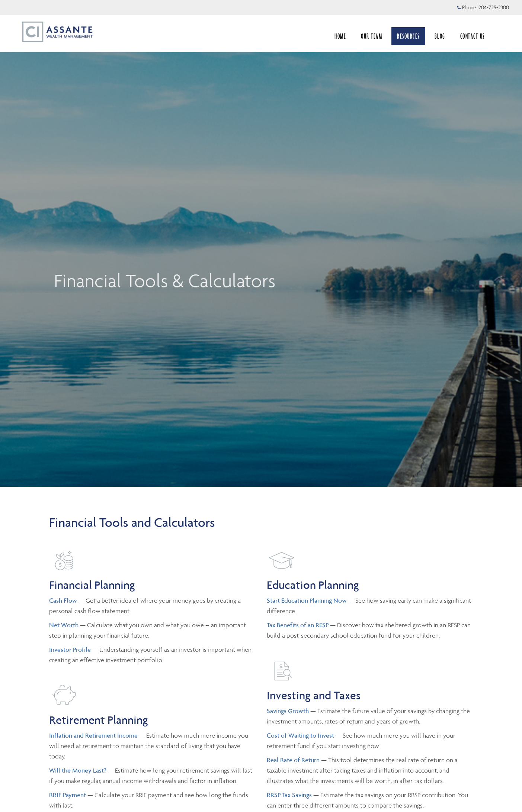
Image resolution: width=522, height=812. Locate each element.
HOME (340, 36)
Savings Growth (288, 711)
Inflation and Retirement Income (94, 735)
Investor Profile (71, 650)
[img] (261, 244)
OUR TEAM (372, 36)
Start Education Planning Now (307, 600)
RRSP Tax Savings (289, 795)
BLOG (440, 36)
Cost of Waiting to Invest (301, 735)
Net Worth (65, 625)
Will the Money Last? (78, 770)
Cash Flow (64, 600)
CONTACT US (473, 36)
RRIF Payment (68, 795)
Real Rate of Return (293, 760)
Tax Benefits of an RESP (298, 625)
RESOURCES (408, 36)
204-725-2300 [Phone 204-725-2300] (494, 7)
